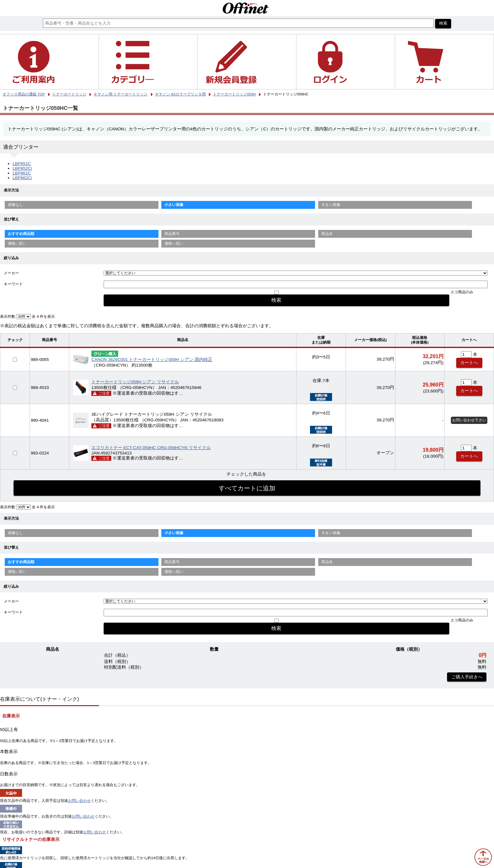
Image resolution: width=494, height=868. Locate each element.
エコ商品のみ (462, 292)
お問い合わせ (79, 801)
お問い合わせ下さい (469, 420)
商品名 (327, 234)
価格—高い (174, 243)
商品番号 (172, 234)
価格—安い (17, 243)
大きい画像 (331, 205)
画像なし (15, 205)
